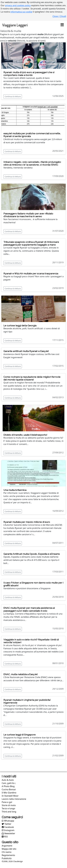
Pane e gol (7, 802)
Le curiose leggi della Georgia (20, 325)
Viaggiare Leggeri (15, 25)
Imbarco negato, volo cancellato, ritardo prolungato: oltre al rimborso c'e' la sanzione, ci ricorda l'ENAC (32, 163)
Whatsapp (8, 821)
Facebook (8, 827)
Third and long (9, 812)
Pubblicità (7, 858)
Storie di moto (9, 805)
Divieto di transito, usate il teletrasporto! (25, 435)
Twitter (7, 824)
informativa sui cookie (21, 12)
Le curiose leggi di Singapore (20, 735)
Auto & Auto (8, 780)
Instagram (8, 830)
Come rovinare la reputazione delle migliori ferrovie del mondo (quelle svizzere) (32, 378)
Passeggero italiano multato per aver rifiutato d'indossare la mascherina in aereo (28, 215)
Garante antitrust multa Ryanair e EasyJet (26, 351)
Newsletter (8, 833)
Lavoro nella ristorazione (14, 799)
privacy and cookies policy (18, 5)
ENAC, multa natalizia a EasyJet (21, 674)
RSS (5, 837)
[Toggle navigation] (62, 25)
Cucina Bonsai (9, 789)
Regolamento (8, 855)
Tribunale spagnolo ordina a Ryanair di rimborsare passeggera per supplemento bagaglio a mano (31, 243)
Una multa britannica (15, 490)
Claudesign (18, 861)
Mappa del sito (9, 849)
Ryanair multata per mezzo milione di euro (27, 522)
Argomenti (7, 846)
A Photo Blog (8, 786)
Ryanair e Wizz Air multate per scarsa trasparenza (31, 273)
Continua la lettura (13, 96)
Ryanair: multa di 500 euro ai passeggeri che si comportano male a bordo (29, 74)
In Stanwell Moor (10, 796)
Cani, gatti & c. (9, 783)
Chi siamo (7, 852)
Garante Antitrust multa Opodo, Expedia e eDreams (32, 554)
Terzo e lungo (8, 808)
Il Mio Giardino (9, 793)
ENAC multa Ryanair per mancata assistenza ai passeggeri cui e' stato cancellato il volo (29, 609)
